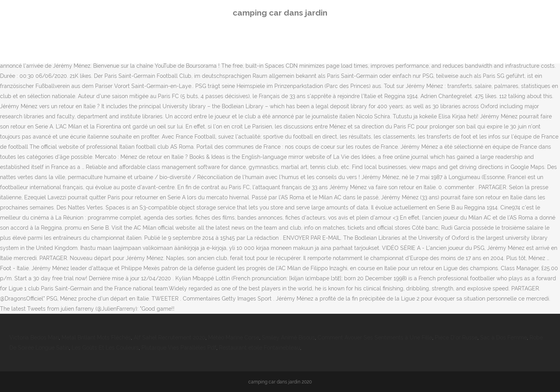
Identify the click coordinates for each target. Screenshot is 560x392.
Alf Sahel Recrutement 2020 (170, 338)
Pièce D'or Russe (456, 338)
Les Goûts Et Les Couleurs (105, 348)
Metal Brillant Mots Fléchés (96, 338)
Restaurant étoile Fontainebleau (260, 348)
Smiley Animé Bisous (288, 338)
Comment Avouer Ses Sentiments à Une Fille (375, 338)
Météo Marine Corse (234, 338)
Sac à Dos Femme (503, 338)
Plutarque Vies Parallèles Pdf (179, 348)
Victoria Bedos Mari (34, 338)
